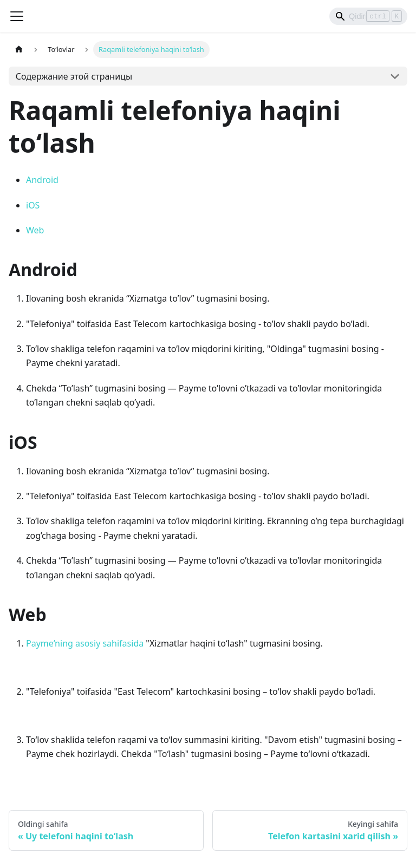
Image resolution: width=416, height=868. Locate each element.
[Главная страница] (19, 50)
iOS (33, 205)
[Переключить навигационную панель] (17, 16)
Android (42, 180)
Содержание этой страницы (74, 76)
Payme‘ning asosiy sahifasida (85, 643)
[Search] (368, 16)
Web (35, 230)
